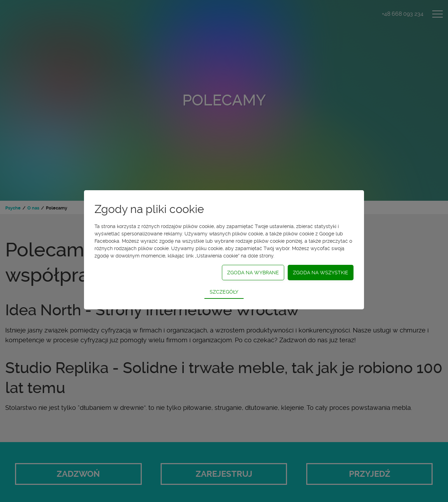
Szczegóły (224, 292)
